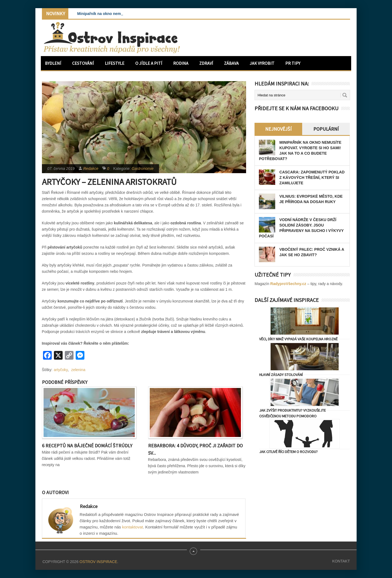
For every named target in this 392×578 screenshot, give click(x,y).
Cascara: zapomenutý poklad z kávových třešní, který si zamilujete (312, 178)
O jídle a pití (149, 63)
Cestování (83, 63)
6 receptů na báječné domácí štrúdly (87, 446)
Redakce (91, 169)
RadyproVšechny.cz (288, 284)
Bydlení (53, 63)
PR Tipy (293, 63)
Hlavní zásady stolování (281, 375)
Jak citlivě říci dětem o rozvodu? (288, 452)
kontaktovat (133, 527)
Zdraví (206, 63)
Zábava (231, 63)
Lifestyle (115, 63)
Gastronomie (143, 169)
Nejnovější (278, 129)
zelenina (78, 370)
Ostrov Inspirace (98, 562)
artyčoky (61, 370)
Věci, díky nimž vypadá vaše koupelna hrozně (298, 339)
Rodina (181, 63)
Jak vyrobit (262, 63)
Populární (326, 129)
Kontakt (341, 561)
